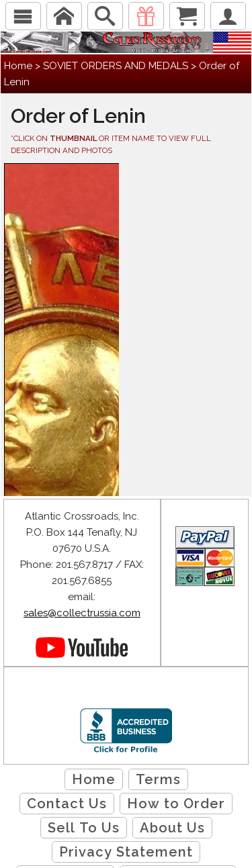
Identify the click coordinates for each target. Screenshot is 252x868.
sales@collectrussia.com (82, 613)
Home (18, 66)
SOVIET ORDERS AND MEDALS (116, 66)
